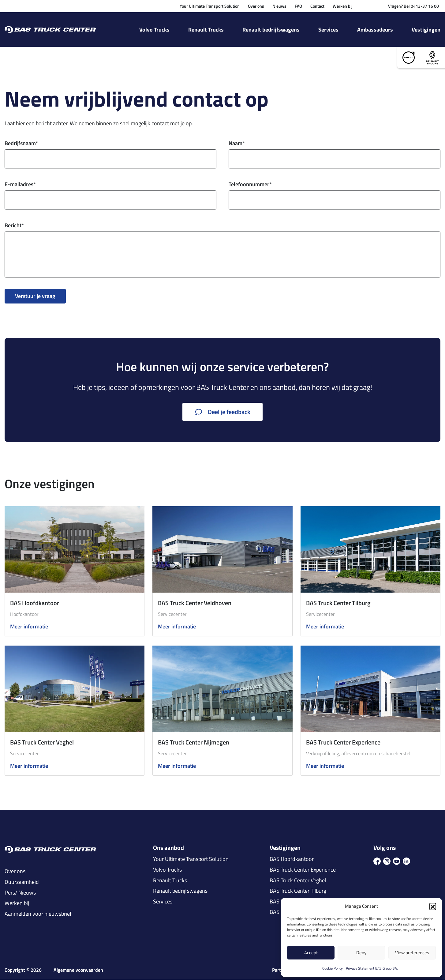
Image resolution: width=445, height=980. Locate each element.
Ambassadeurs (375, 30)
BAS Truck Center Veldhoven (195, 603)
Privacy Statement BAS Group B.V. (372, 968)
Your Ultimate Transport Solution (210, 6)
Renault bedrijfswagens (271, 30)
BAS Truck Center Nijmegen (194, 742)
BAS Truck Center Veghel (42, 742)
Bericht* (14, 226)
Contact (317, 6)
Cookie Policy (333, 968)
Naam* (237, 143)
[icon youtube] (397, 861)
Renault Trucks (206, 30)
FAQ (298, 6)
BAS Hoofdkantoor (35, 603)
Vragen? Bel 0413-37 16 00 (413, 6)
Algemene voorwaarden (78, 970)
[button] (433, 906)
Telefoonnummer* (250, 185)
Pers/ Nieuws (20, 893)
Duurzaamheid (22, 882)
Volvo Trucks (154, 30)
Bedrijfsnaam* (21, 143)
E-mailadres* (20, 185)
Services (328, 30)
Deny (361, 953)
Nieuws (279, 6)
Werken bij (342, 6)
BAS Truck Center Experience (343, 742)
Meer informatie (29, 627)
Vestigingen (426, 30)
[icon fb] (377, 861)
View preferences (412, 953)
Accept (311, 953)
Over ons (256, 6)
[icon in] (406, 861)
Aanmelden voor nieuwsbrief (38, 914)
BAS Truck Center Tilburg (338, 603)
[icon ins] (387, 861)
